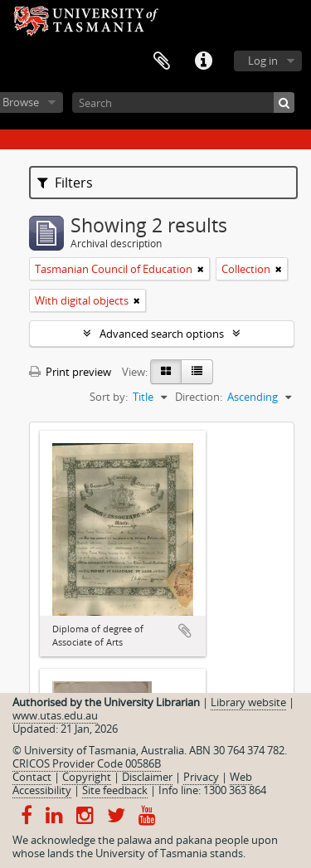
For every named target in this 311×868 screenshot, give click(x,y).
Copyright (87, 777)
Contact (32, 777)
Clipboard (162, 61)
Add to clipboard (185, 631)
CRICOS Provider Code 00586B (87, 763)
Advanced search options (162, 334)
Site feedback (115, 790)
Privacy (201, 777)
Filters (65, 183)
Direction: (199, 397)
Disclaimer (147, 777)
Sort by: (109, 397)
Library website (248, 702)
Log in (263, 61)
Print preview (70, 372)
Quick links (203, 61)
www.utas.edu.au (55, 715)
